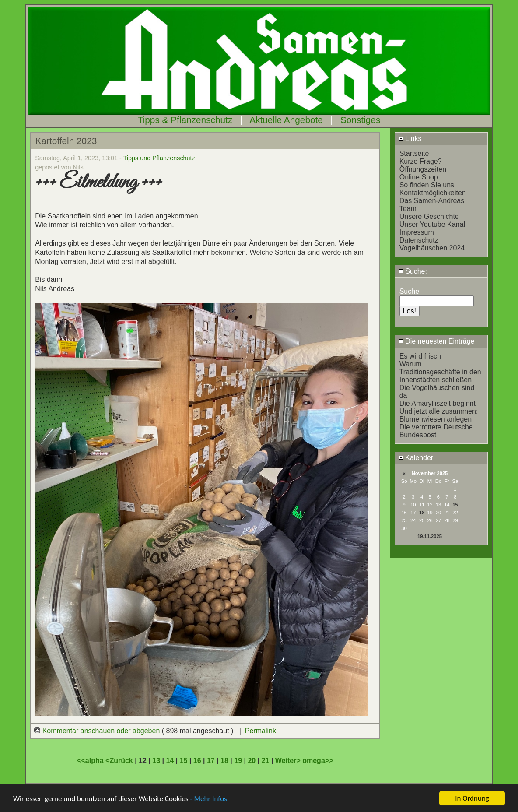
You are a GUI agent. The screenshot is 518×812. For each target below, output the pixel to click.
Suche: (413, 271)
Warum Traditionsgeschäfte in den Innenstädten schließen (440, 372)
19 (238, 761)
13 (156, 761)
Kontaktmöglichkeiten (433, 193)
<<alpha (91, 761)
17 (211, 761)
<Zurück (120, 761)
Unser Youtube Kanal (432, 224)
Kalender (416, 458)
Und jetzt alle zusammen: (439, 411)
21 (266, 761)
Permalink (261, 731)
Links (410, 139)
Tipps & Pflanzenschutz (185, 120)
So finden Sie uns (427, 185)
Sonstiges (360, 120)
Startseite (414, 153)
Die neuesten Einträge (437, 341)
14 (170, 761)
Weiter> (289, 761)
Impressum (417, 232)
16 (197, 761)
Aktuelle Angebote (286, 120)
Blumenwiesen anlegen (436, 419)
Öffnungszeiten (423, 169)
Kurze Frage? (421, 161)
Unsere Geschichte (429, 216)
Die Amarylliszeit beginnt (437, 403)
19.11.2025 (430, 536)
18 (422, 513)
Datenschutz (419, 240)
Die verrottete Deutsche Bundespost (436, 431)
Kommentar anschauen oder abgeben (98, 731)
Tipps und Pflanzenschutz (159, 158)
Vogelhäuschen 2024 (432, 248)
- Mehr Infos (208, 800)
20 (252, 761)
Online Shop (419, 177)
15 (455, 505)
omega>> (318, 761)
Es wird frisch (420, 356)
